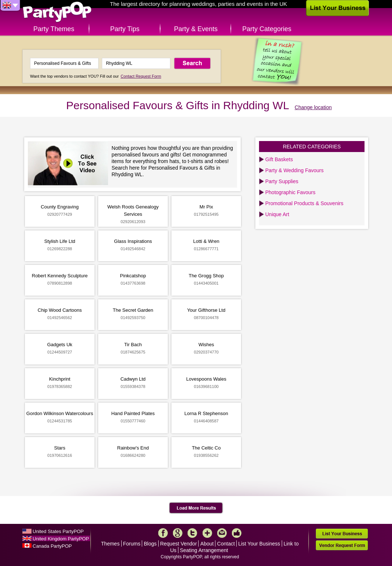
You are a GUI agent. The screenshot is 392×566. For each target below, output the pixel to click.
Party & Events (196, 29)
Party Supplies (282, 181)
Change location (313, 107)
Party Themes (54, 29)
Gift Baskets (279, 159)
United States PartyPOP (58, 531)
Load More (196, 508)
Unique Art (277, 214)
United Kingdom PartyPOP (61, 539)
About (207, 544)
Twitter (192, 533)
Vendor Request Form (342, 545)
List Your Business (259, 544)
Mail (222, 533)
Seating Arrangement (204, 550)
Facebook (163, 533)
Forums (132, 544)
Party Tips (125, 29)
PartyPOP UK (57, 12)
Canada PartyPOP (52, 546)
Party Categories (267, 29)
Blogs (150, 544)
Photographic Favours (290, 192)
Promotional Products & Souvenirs (304, 203)
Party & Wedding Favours (294, 170)
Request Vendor (178, 544)
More (207, 533)
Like (237, 533)
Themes (110, 544)
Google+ (178, 533)
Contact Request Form (141, 76)
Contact (226, 544)
